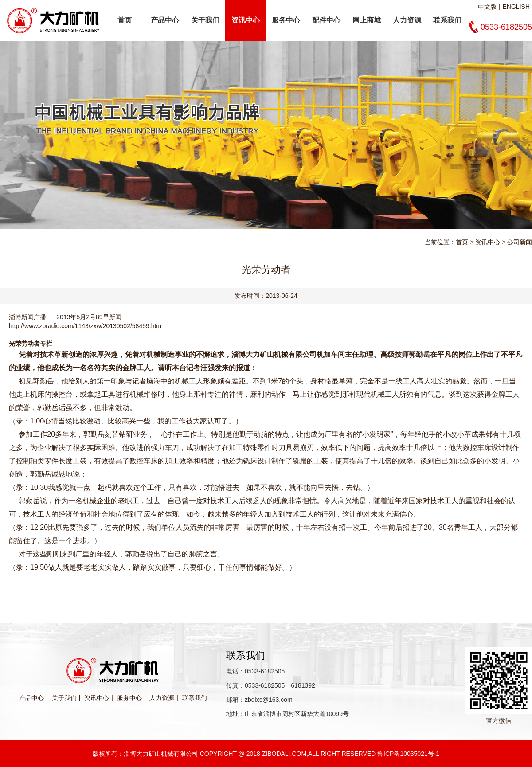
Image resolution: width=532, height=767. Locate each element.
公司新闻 (520, 242)
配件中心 (326, 20)
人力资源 (407, 20)
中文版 (487, 7)
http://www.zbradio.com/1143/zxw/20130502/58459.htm (85, 326)
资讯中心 (246, 20)
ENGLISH (516, 7)
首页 (125, 20)
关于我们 (205, 20)
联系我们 (447, 20)
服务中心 (286, 20)
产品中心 (165, 20)
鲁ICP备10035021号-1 (408, 754)
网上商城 (367, 20)
